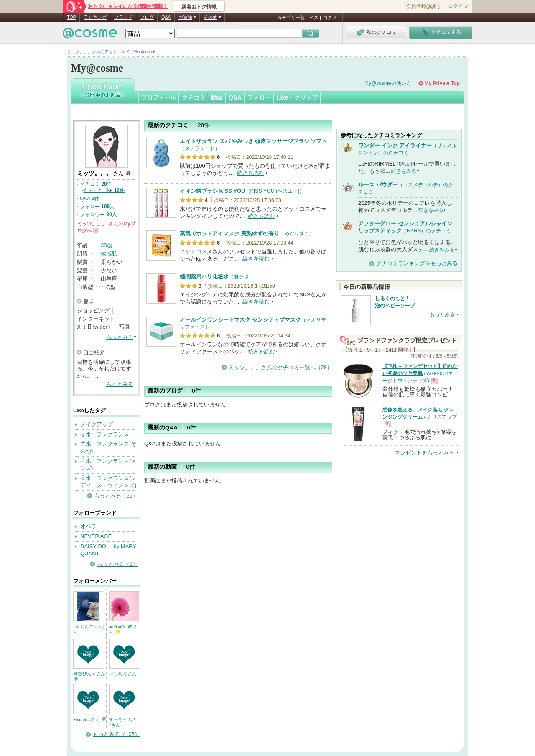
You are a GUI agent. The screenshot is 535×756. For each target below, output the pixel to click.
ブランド (123, 17)
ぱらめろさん (123, 674)
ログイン (458, 6)
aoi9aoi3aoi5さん (123, 629)
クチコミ (194, 97)
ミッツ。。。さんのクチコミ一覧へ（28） (280, 367)
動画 (217, 97)
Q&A (166, 17)
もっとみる (120, 337)
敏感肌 (109, 254)
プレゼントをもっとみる (424, 453)
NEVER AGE (96, 536)
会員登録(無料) (423, 6)
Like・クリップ (297, 97)
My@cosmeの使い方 (388, 83)
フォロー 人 (97, 207)
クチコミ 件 (96, 184)
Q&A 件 (90, 199)
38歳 (106, 245)
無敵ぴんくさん (89, 676)
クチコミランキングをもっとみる (417, 263)
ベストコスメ (323, 18)
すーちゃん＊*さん (123, 722)
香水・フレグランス (105, 434)
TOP (71, 17)
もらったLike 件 (104, 190)
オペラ (88, 526)
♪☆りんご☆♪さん (89, 629)
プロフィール (158, 97)
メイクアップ (97, 424)
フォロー (259, 97)
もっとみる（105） (116, 734)
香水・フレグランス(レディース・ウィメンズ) (108, 482)
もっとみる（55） (116, 496)
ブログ (147, 17)
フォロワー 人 (98, 215)
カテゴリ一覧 (291, 18)
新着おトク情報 (199, 7)
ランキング (95, 17)
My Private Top (442, 83)
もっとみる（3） (117, 564)
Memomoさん (90, 719)
